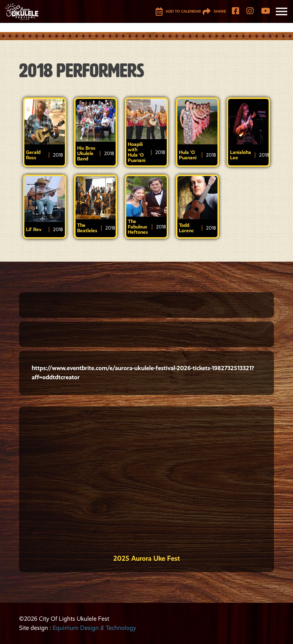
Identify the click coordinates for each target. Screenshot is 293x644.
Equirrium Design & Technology (94, 628)
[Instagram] (250, 11)
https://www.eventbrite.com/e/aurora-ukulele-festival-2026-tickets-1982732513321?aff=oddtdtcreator (143, 373)
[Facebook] (235, 11)
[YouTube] (266, 11)
